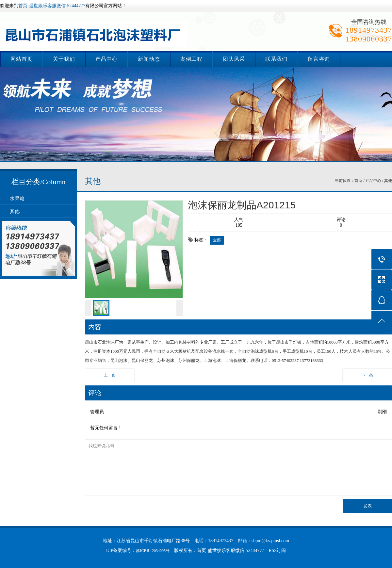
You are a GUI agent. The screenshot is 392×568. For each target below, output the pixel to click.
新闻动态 (149, 59)
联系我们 (276, 59)
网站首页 (22, 59)
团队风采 (234, 59)
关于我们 (64, 59)
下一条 (367, 375)
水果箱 (17, 199)
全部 (217, 240)
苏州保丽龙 (189, 360)
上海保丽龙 (236, 360)
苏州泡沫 (166, 360)
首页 (358, 181)
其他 (15, 211)
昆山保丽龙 (142, 360)
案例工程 (191, 59)
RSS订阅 (277, 551)
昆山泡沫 (119, 360)
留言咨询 (319, 59)
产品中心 (106, 59)
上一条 (110, 375)
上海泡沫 (212, 360)
